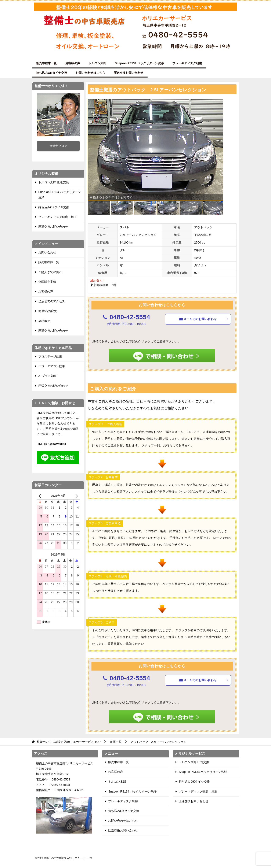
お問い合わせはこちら (90, 73)
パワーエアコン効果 (52, 366)
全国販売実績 (47, 282)
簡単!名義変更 (48, 311)
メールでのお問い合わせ (204, 319)
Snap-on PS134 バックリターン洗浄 (139, 63)
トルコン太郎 (97, 63)
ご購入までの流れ (50, 272)
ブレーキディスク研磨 (187, 63)
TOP (69, 742)
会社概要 (44, 321)
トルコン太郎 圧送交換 (54, 182)
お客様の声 (73, 63)
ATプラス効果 (48, 376)
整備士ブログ (58, 146)
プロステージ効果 (50, 356)
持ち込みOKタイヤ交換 (52, 73)
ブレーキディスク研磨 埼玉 (58, 217)
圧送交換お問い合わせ (129, 73)
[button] (219, 103)
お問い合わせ (47, 252)
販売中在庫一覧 (46, 63)
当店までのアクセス (52, 301)
